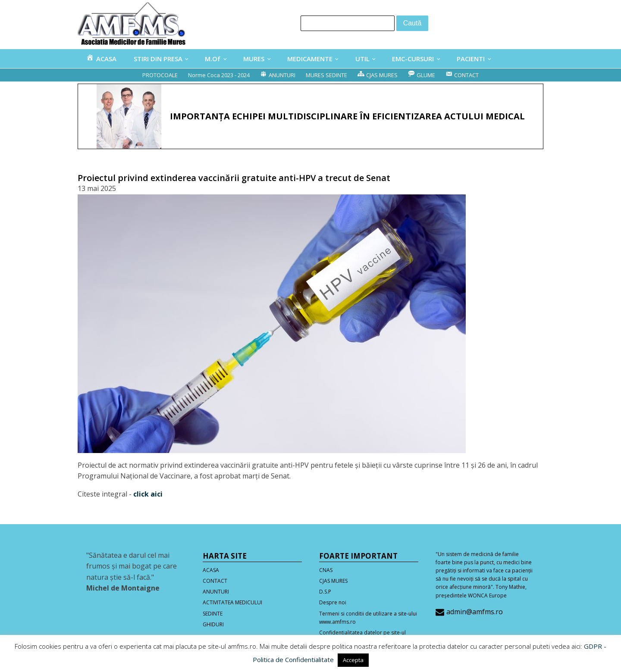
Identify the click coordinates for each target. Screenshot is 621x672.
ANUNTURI (216, 592)
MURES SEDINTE (326, 75)
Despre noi (333, 602)
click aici (148, 494)
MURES (254, 59)
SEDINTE (213, 614)
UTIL (362, 59)
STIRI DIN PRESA (158, 59)
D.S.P (325, 592)
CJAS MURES (333, 581)
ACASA (211, 570)
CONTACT (215, 581)
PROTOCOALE (160, 75)
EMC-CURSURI (413, 59)
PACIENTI (471, 59)
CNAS (326, 570)
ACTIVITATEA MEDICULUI (232, 602)
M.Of (213, 59)
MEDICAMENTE (310, 59)
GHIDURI (213, 624)
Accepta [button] (353, 660)
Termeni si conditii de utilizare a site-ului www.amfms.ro (368, 618)
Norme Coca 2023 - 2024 (219, 75)
